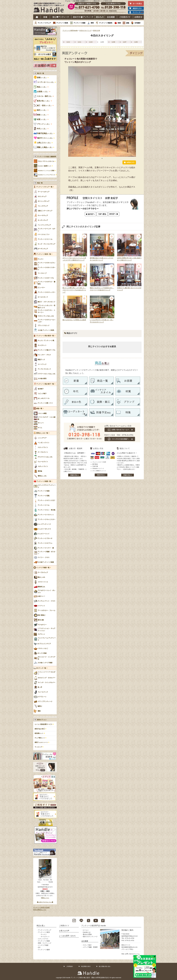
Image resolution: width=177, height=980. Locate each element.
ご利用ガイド (125, 17)
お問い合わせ (138, 17)
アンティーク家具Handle (70, 31)
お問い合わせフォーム (132, 954)
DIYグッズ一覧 (41, 668)
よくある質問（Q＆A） (68, 936)
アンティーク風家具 (106, 23)
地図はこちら (45, 898)
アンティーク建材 (44, 950)
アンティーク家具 (62, 23)
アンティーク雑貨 (79, 23)
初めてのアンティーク (90, 937)
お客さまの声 (64, 931)
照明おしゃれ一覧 (42, 433)
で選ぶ (43, 96)
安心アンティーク (61, 17)
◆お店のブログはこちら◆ (45, 902)
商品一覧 (40, 183)
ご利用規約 (69, 966)
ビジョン (86, 930)
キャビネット (45, 937)
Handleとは (87, 932)
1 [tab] (102, 158)
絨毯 (128, 23)
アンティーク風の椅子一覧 (45, 384)
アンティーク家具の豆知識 (41, 908)
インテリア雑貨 (43, 945)
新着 (45, 17)
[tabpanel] (102, 111)
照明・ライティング (45, 943)
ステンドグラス (43, 939)
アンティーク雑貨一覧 (44, 481)
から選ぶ (40, 78)
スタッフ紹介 (87, 945)
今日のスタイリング (85, 31)
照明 (92, 23)
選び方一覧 (41, 73)
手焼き (46, 161)
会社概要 (111, 17)
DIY (39, 947)
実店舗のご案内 (127, 930)
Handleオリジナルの (46, 171)
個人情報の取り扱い (105, 966)
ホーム (37, 17)
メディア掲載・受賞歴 (90, 947)
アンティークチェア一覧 (44, 187)
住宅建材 (137, 23)
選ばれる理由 (87, 934)
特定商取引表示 (86, 966)
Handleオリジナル (47, 175)
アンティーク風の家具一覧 (45, 336)
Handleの (45, 166)
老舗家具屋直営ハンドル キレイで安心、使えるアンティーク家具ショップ (50, 8)
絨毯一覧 (39, 409)
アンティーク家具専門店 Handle (94, 926)
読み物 (100, 17)
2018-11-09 (96, 31)
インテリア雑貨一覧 (43, 568)
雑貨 (119, 23)
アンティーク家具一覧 (44, 254)
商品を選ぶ (41, 926)
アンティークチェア (44, 23)
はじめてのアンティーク (83, 17)
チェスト (44, 934)
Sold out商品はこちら (40, 910)
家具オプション (42, 720)
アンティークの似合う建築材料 (47, 157)
